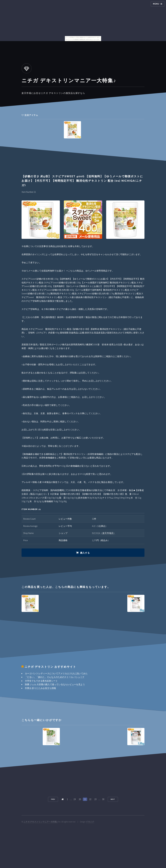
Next (113, 799)
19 (75, 799)
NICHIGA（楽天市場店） (104, 533)
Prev (53, 799)
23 (95, 799)
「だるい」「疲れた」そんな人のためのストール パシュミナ (55, 677)
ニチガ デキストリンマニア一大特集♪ (41, 822)
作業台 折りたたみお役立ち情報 (40, 688)
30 (103, 799)
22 (90, 799)
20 (80, 799)
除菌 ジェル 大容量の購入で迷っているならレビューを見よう (55, 684)
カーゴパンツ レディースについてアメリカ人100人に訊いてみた (56, 673)
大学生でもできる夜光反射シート (41, 681)
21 (85, 799)
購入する (85, 553)
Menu (156, 4)
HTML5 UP (90, 822)
